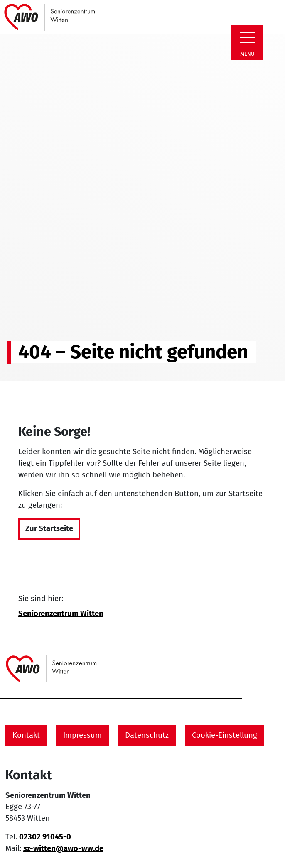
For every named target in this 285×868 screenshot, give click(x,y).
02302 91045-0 (45, 837)
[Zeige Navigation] (248, 37)
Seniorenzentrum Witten (61, 614)
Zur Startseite (49, 528)
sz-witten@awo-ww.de (63, 848)
